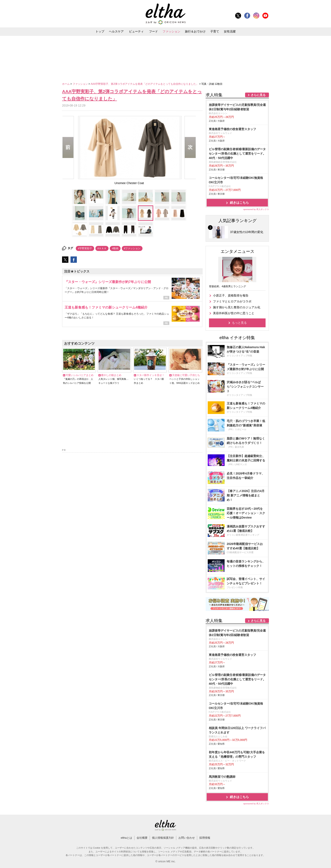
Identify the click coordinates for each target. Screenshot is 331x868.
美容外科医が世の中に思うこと (234, 313)
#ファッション (132, 248)
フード (153, 31)
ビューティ (136, 31)
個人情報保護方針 (163, 838)
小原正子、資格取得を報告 (231, 295)
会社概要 (142, 838)
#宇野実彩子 (85, 248)
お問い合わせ (187, 838)
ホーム (66, 84)
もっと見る (239, 323)
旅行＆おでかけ (195, 31)
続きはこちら (239, 203)
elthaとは (126, 838)
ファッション (171, 31)
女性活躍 (230, 31)
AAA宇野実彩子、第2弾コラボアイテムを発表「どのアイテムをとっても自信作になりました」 (145, 84)
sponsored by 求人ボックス (256, 209)
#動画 (115, 248)
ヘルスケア (116, 31)
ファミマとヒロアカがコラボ (232, 301)
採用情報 (205, 838)
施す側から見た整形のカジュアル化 (237, 307)
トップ (100, 31)
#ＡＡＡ (102, 248)
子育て (215, 31)
